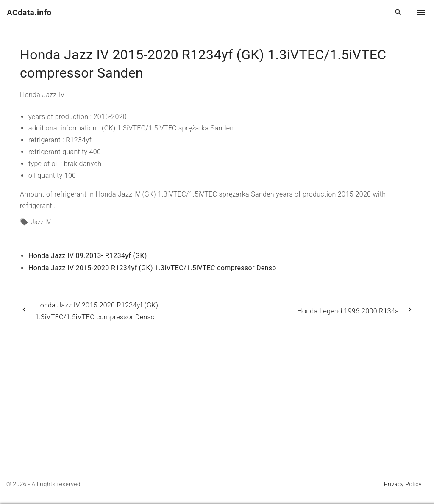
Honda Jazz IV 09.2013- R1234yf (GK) (88, 256)
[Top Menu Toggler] (421, 13)
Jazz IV (41, 222)
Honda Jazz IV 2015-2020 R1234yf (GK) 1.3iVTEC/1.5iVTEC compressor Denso (152, 268)
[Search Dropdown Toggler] (399, 13)
